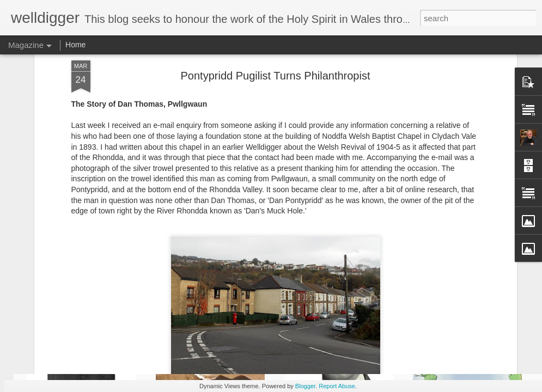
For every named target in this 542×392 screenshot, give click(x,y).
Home (75, 45)
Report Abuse (337, 386)
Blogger (305, 386)
